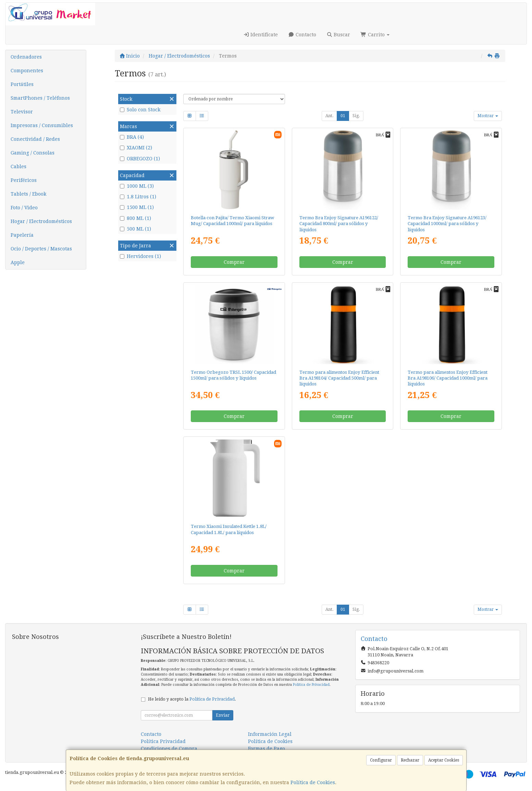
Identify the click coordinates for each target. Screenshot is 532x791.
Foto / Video (24, 208)
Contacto (302, 35)
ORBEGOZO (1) (140, 159)
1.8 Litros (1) (138, 197)
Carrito (375, 35)
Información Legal (270, 734)
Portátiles (22, 84)
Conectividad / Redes (35, 139)
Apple (18, 262)
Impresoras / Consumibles (42, 125)
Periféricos (24, 180)
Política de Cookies (313, 782)
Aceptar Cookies (444, 760)
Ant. (329, 116)
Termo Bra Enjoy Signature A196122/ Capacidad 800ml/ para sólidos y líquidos (339, 224)
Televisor (22, 112)
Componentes (27, 71)
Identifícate (261, 35)
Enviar (223, 715)
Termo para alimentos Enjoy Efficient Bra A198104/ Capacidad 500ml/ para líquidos (339, 378)
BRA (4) (132, 137)
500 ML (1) (135, 229)
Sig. (356, 116)
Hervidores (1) (140, 256)
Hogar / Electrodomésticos (41, 221)
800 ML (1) (135, 218)
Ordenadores (26, 57)
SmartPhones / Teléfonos (40, 98)
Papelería (22, 235)
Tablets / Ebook (28, 194)
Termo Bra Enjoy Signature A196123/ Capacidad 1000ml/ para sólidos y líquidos (447, 224)
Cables (18, 166)
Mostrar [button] (488, 116)
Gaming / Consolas (33, 153)
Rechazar (410, 760)
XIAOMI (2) (136, 148)
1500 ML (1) (137, 207)
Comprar (234, 262)
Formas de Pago (267, 749)
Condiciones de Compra (169, 749)
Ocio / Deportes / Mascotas (41, 249)
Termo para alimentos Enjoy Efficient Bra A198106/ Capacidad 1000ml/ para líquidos (448, 378)
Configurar (381, 760)
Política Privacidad (163, 741)
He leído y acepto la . (192, 699)
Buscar (338, 35)
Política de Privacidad (311, 685)
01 (343, 116)
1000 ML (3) (137, 186)
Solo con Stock (140, 110)
